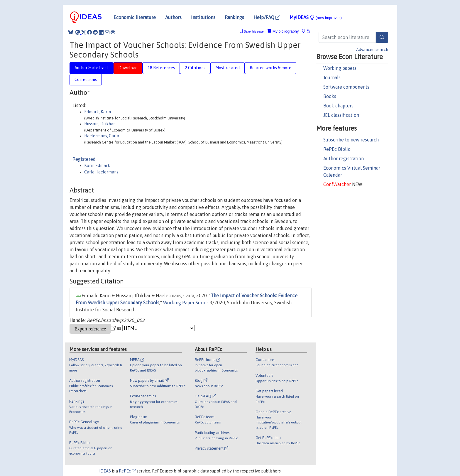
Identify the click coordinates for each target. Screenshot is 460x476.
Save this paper (254, 32)
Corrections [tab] (86, 80)
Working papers (340, 68)
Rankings (234, 17)
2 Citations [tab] (195, 68)
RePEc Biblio (337, 149)
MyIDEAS (316, 17)
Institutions (203, 17)
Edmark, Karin (98, 112)
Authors (173, 17)
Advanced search (372, 50)
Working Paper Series (186, 303)
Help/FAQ (267, 17)
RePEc (127, 471)
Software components (346, 87)
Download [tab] (128, 68)
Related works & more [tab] (270, 68)
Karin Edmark (97, 166)
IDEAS (105, 471)
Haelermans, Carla (102, 136)
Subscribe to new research (351, 140)
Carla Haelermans (101, 172)
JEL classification (341, 115)
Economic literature (135, 17)
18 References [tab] (161, 68)
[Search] (382, 37)
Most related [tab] (228, 68)
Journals (332, 77)
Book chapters (338, 106)
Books (330, 96)
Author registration (344, 158)
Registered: (84, 159)
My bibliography (283, 31)
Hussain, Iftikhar (100, 124)
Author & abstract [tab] (91, 68)
